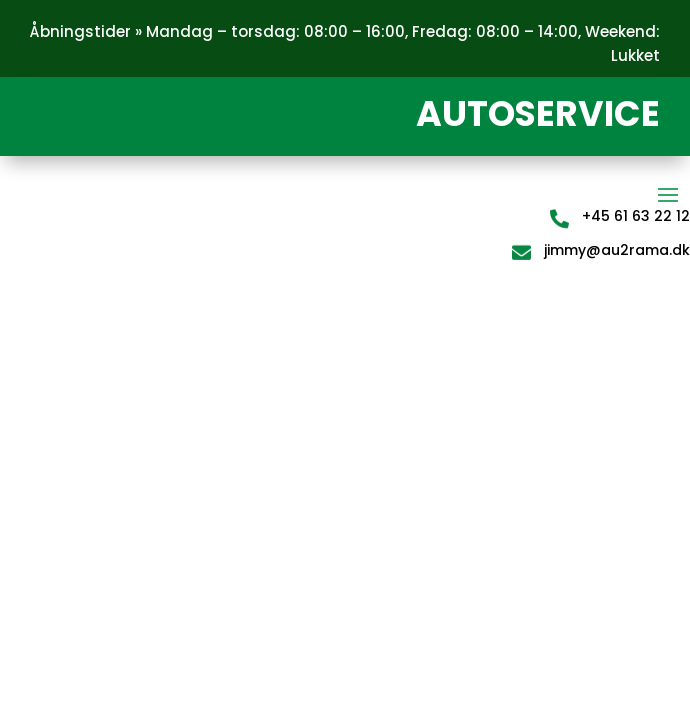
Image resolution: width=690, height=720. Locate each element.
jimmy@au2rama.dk (617, 250)
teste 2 (100, 305)
